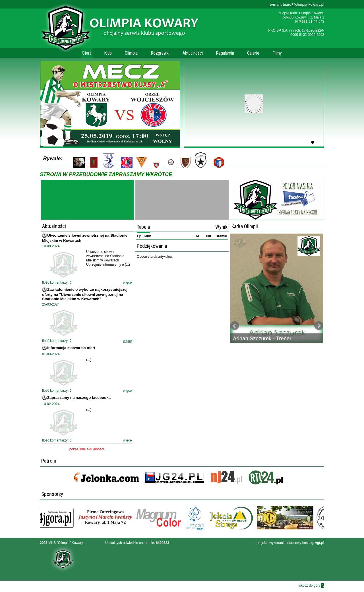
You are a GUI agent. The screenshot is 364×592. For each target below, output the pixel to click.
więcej (128, 282)
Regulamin (225, 53)
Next (319, 326)
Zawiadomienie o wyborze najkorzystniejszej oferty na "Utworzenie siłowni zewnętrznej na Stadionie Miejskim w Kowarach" (85, 294)
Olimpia (131, 53)
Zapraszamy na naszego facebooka (79, 398)
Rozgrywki (160, 53)
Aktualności (193, 53)
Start (87, 53)
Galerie (253, 53)
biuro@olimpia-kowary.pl (297, 4)
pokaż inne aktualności (87, 449)
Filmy (277, 53)
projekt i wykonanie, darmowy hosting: (290, 543)
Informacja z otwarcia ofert (71, 348)
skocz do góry (312, 585)
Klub (108, 53)
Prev (235, 326)
